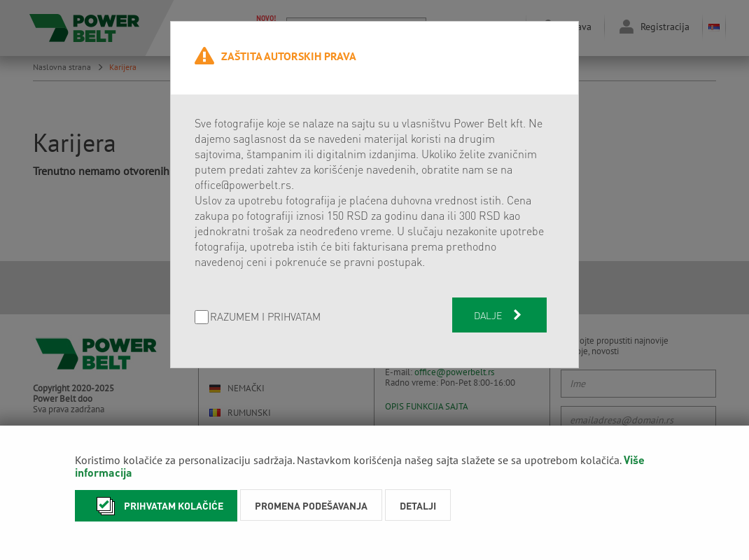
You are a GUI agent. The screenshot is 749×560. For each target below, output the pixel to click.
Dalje (499, 315)
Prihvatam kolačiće (156, 506)
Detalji (418, 505)
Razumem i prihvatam (265, 317)
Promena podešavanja (311, 505)
